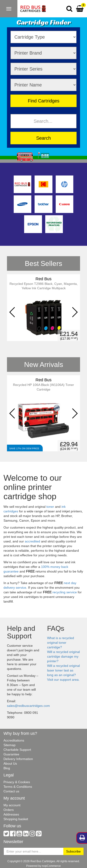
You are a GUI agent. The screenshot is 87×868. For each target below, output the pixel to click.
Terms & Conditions (18, 787)
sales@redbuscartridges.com (28, 706)
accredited (32, 541)
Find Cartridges (44, 101)
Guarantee (11, 754)
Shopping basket (16, 819)
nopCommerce (51, 866)
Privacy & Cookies (17, 782)
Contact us (11, 791)
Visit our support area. (63, 680)
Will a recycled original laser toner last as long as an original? (63, 670)
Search (43, 138)
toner (50, 507)
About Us (10, 763)
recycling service (65, 592)
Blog (7, 768)
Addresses (11, 814)
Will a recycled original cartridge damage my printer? (63, 656)
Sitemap (10, 745)
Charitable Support (17, 750)
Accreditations (14, 740)
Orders (9, 810)
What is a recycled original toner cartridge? (61, 643)
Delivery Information (18, 759)
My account (12, 805)
